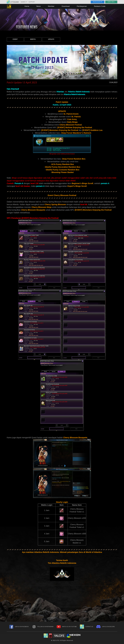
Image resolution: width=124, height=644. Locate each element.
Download (66, 6)
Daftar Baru (111, 2)
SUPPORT (32, 2)
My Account (98, 2)
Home (27, 6)
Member (51, 6)
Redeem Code (100, 6)
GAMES (24, 2)
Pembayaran (82, 6)
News (39, 6)
